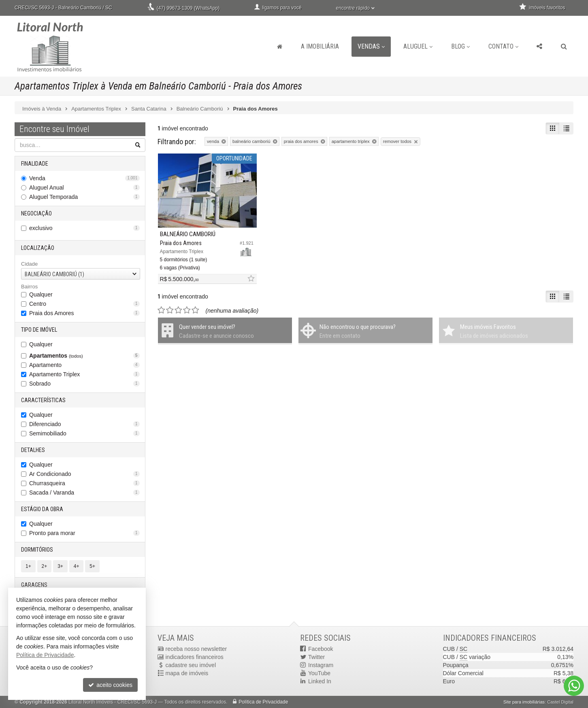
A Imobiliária (320, 46)
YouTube (319, 673)
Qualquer (41, 294)
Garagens (34, 585)
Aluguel (418, 46)
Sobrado (84, 384)
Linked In (320, 681)
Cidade (29, 264)
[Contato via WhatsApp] (574, 686)
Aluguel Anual (84, 188)
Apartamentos (84, 356)
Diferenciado (84, 424)
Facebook (321, 649)
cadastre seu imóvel (191, 665)
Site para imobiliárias (524, 702)
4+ (77, 566)
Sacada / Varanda (84, 493)
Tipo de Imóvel (39, 330)
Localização (38, 248)
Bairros (29, 287)
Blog (460, 46)
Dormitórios (37, 550)
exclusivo (84, 228)
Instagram (321, 665)
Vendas (371, 46)
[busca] (564, 47)
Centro (84, 304)
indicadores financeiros (195, 657)
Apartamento (84, 365)
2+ (45, 566)
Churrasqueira (84, 483)
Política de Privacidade (263, 702)
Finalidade (35, 164)
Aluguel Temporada (84, 197)
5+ (92, 566)
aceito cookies (110, 685)
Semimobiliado (84, 433)
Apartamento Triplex (84, 374)
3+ (60, 566)
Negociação (36, 213)
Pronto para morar (84, 533)
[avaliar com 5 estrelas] (195, 310)
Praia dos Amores (84, 313)
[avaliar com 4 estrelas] (187, 310)
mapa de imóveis (187, 673)
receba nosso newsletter (196, 649)
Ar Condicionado (84, 474)
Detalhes (33, 450)
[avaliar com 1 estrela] (161, 310)
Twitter (316, 657)
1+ (28, 566)
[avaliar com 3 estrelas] (178, 310)
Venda (84, 178)
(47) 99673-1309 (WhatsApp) (188, 8)
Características (43, 400)
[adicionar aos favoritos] (251, 279)
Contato (503, 46)
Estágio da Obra (42, 509)
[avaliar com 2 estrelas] (170, 310)
